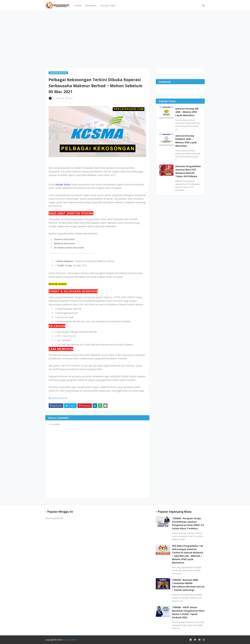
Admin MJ (60, 98)
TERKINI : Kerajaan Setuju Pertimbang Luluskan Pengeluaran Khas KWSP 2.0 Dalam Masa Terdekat (188, 523)
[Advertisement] (125, 39)
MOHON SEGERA (58, 284)
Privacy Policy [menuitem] (108, 5)
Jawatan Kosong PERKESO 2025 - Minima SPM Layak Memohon (186, 141)
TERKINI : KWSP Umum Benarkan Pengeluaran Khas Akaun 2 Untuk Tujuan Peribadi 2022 (188, 612)
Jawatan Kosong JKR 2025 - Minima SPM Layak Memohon (187, 112)
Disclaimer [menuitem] (91, 5)
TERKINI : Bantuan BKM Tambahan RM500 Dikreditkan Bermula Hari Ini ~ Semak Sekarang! (188, 585)
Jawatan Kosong (59, 398)
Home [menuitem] (78, 5)
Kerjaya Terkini (70, 640)
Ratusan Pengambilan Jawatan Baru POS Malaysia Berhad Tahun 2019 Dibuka (188, 171)
